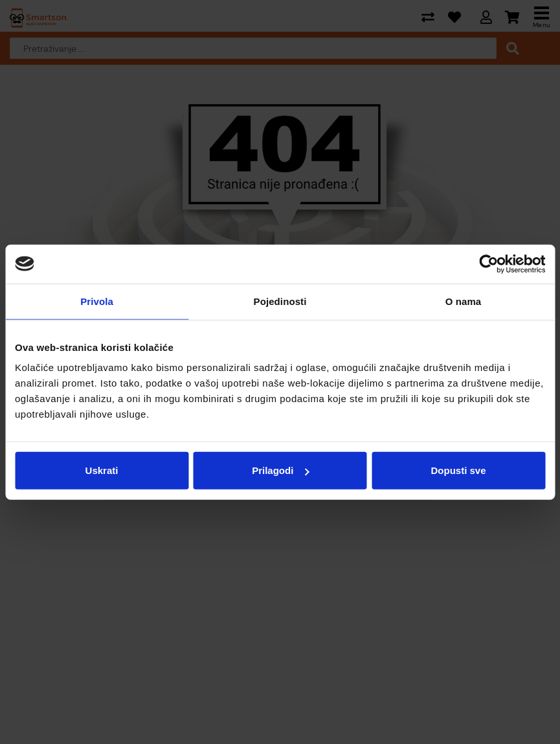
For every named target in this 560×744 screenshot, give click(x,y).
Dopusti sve (458, 470)
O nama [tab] (464, 301)
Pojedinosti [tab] (280, 301)
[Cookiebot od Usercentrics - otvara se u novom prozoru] (488, 264)
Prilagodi (280, 470)
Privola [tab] (97, 301)
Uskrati (102, 470)
